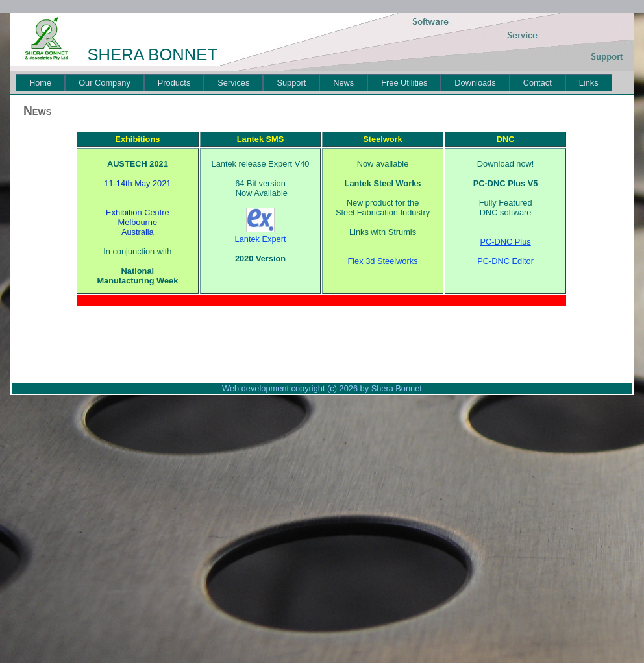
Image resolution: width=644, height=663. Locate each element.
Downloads (475, 83)
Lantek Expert (261, 239)
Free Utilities (404, 83)
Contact (538, 83)
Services (233, 83)
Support (291, 83)
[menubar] (314, 83)
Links (589, 83)
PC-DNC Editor (505, 261)
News (343, 83)
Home (40, 83)
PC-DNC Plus (505, 242)
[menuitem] (40, 83)
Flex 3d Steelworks (382, 261)
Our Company (105, 83)
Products (174, 83)
